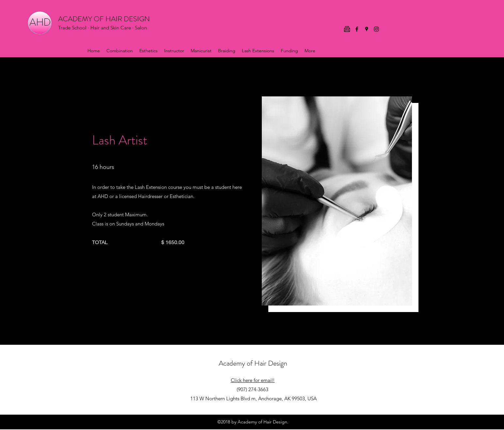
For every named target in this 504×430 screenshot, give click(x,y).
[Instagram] (376, 29)
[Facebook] (357, 29)
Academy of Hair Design (253, 363)
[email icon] (347, 29)
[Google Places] (367, 29)
